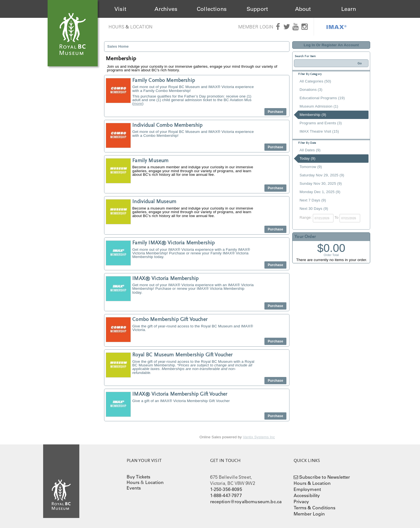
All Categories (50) (315, 81)
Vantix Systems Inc (259, 437)
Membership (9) (313, 115)
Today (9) (307, 158)
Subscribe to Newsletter (325, 477)
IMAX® (337, 27)
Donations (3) (311, 90)
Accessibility (307, 495)
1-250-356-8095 (226, 489)
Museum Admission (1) (319, 106)
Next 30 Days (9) (314, 209)
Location (141, 27)
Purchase (275, 112)
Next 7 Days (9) (313, 200)
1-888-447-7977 (226, 495)
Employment (307, 489)
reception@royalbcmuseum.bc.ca (246, 502)
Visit (120, 9)
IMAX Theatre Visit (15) (319, 131)
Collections (212, 9)
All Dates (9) (310, 150)
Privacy (301, 502)
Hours (117, 27)
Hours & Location (312, 483)
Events (134, 488)
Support (257, 9)
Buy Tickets (139, 477)
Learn (349, 9)
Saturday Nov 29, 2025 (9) (322, 175)
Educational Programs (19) (322, 98)
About (303, 9)
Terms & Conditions (315, 508)
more (138, 104)
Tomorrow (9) (311, 167)
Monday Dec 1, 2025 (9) (320, 192)
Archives (166, 9)
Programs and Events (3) (321, 123)
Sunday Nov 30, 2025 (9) (321, 183)
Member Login (256, 27)
